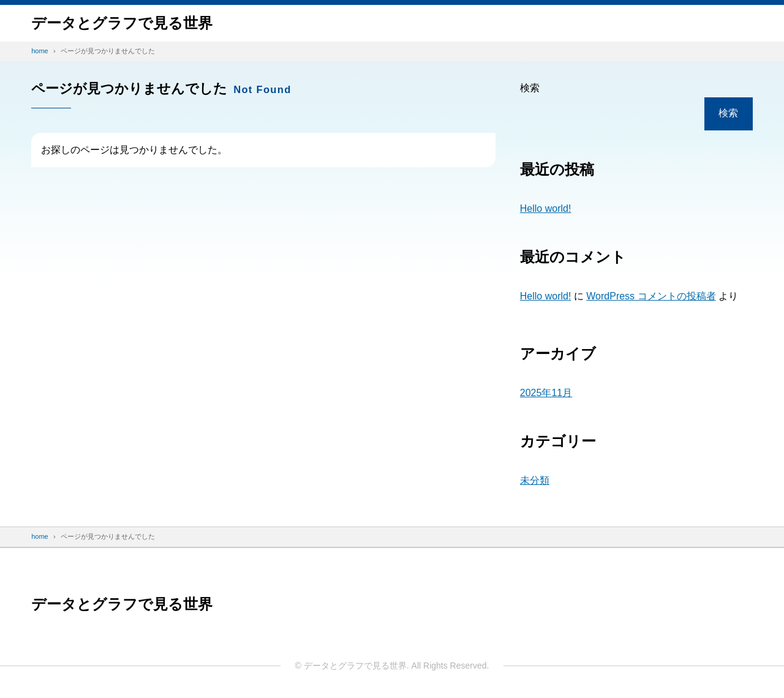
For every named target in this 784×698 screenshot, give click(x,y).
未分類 (535, 480)
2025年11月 (546, 393)
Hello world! (546, 208)
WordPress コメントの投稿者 (651, 296)
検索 (530, 88)
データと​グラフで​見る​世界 (122, 23)
